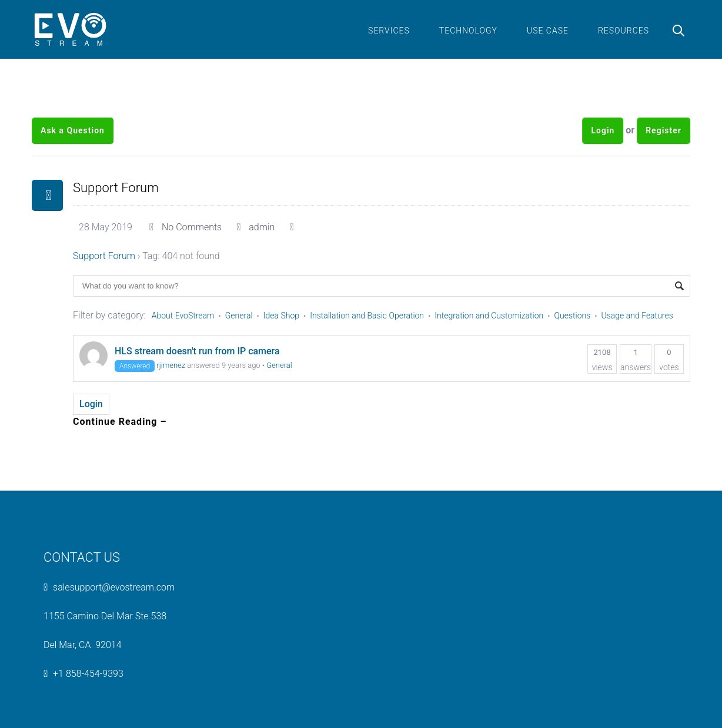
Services (389, 31)
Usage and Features (637, 316)
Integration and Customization (489, 316)
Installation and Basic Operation (367, 316)
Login (603, 130)
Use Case (548, 31)
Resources (624, 31)
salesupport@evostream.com (114, 587)
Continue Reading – (120, 422)
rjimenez (171, 365)
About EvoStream (183, 316)
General (239, 316)
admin (262, 227)
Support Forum (116, 188)
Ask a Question (73, 130)
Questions (573, 316)
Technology (468, 31)
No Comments (192, 227)
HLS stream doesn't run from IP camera (197, 351)
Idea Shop (281, 316)
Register (663, 130)
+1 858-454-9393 (88, 674)
